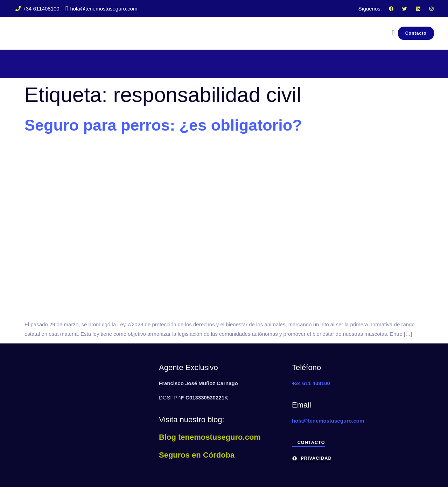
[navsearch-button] (390, 33)
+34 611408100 (37, 9)
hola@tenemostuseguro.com (101, 9)
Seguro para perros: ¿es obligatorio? (163, 125)
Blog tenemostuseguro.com (210, 437)
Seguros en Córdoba (197, 455)
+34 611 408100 (311, 383)
